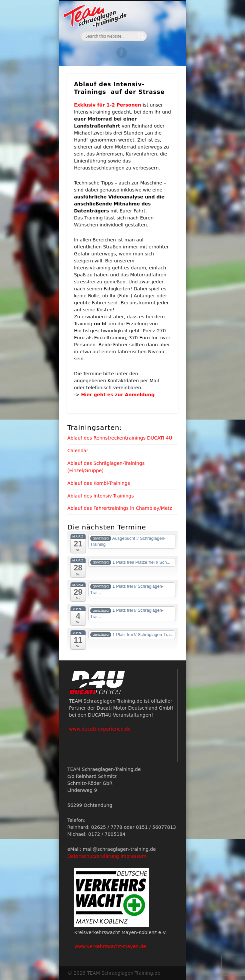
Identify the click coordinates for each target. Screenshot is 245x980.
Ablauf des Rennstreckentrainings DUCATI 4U (120, 438)
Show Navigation (161, 60)
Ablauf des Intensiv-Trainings (101, 496)
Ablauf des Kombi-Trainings (99, 483)
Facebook (122, 53)
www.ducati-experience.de (100, 729)
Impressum (133, 856)
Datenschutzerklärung (93, 856)
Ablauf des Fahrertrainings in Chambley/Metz (120, 508)
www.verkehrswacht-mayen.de (110, 946)
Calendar (78, 451)
